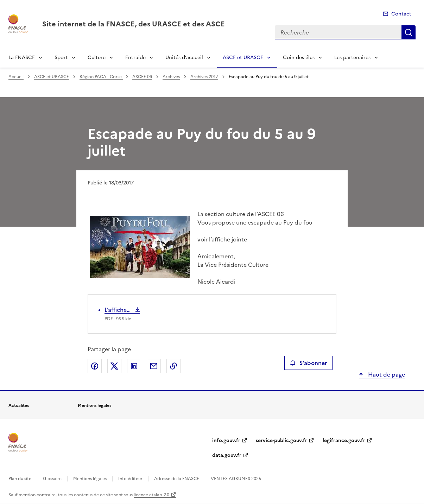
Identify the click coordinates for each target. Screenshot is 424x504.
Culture (97, 58)
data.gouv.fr (227, 455)
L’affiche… (118, 310)
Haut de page (386, 374)
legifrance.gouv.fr (344, 440)
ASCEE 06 (142, 77)
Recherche (409, 32)
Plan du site (20, 479)
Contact (401, 14)
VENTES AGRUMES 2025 (236, 479)
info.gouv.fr (226, 440)
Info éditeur (130, 479)
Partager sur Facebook (95, 366)
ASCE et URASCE (243, 58)
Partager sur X (114, 366)
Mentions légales (90, 479)
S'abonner (308, 363)
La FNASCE (22, 58)
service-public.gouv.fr (281, 440)
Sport (61, 58)
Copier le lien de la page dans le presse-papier (173, 366)
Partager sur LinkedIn (134, 366)
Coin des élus (299, 58)
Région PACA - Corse (101, 77)
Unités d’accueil (184, 58)
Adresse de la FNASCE (177, 479)
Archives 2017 (204, 77)
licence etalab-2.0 (151, 495)
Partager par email (154, 366)
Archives (171, 77)
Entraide (135, 58)
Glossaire (52, 479)
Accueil (16, 77)
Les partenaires (352, 58)
